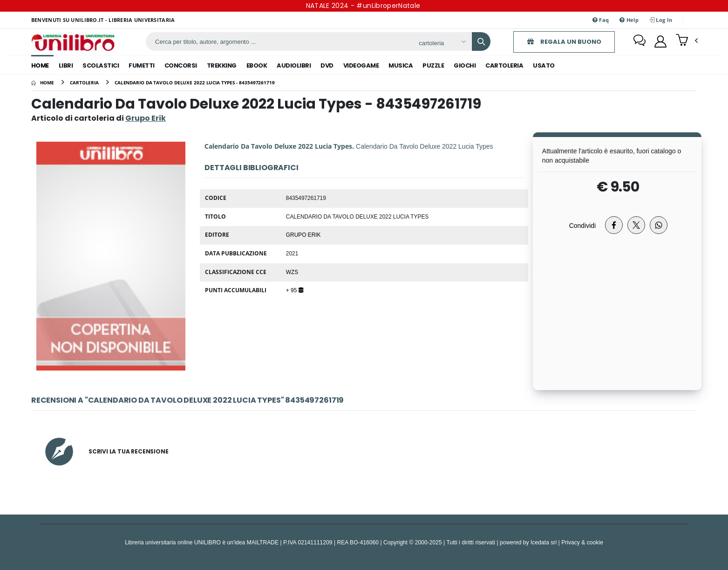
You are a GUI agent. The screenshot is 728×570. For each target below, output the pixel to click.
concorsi (181, 65)
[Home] (43, 82)
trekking (222, 65)
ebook (257, 65)
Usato (544, 65)
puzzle (433, 65)
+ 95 (295, 290)
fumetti (142, 65)
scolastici (101, 65)
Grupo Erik (303, 234)
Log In (661, 20)
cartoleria (504, 65)
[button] (687, 41)
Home (40, 65)
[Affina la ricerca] (442, 43)
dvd (327, 65)
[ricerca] (279, 41)
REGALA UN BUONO (564, 42)
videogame (361, 65)
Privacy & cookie (582, 542)
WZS (292, 272)
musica (401, 65)
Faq (601, 20)
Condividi (583, 225)
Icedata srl (544, 542)
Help (629, 20)
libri (66, 65)
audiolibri (294, 65)
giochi (465, 65)
